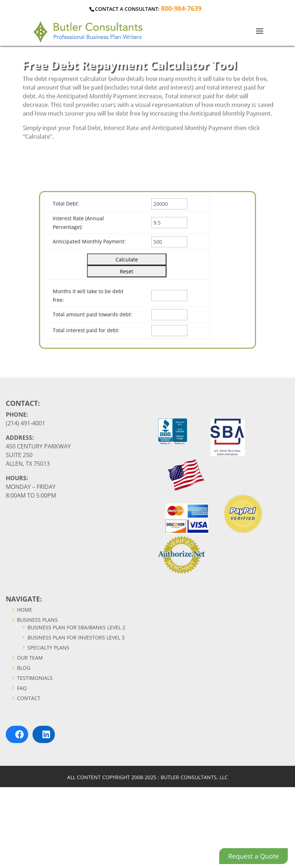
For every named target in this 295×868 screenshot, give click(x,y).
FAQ (19, 688)
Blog (21, 668)
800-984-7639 (181, 8)
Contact (26, 698)
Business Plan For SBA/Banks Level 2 (73, 627)
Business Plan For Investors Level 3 (73, 637)
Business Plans (34, 620)
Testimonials (32, 678)
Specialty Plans (45, 648)
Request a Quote (253, 856)
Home (21, 610)
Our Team (27, 658)
